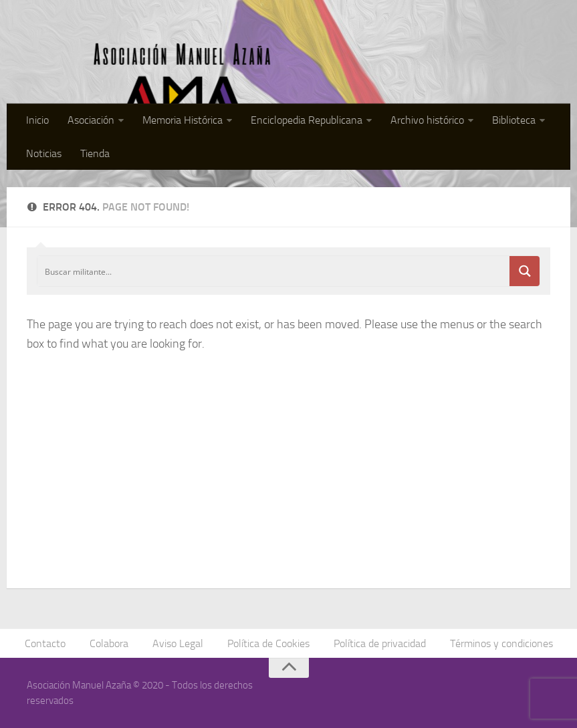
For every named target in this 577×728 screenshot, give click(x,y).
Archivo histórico (427, 120)
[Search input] (274, 271)
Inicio (37, 120)
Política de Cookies (268, 643)
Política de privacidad (380, 643)
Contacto (45, 643)
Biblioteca (514, 120)
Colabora (109, 643)
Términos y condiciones (501, 643)
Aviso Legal (178, 643)
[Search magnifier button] (525, 271)
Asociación (91, 120)
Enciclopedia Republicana (307, 120)
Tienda (95, 153)
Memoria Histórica (183, 120)
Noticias (44, 153)
